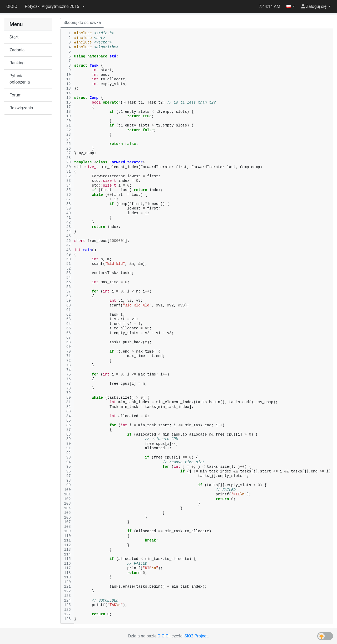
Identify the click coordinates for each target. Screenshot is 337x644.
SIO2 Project (196, 636)
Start (14, 37)
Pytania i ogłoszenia (20, 79)
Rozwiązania (21, 108)
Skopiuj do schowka (82, 23)
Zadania (17, 50)
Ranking (17, 63)
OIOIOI (12, 6)
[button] (54, 7)
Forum (16, 95)
